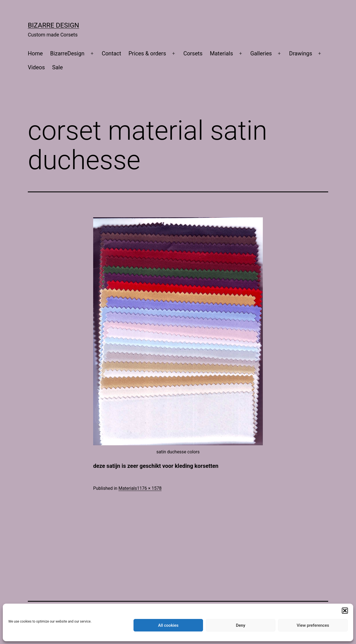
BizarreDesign (67, 53)
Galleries (261, 53)
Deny (241, 625)
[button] (345, 611)
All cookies (168, 625)
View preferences (313, 625)
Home (35, 53)
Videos (36, 67)
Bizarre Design (53, 25)
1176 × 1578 (149, 488)
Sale (58, 67)
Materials (222, 53)
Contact (112, 53)
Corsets (193, 53)
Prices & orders (147, 53)
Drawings (301, 53)
